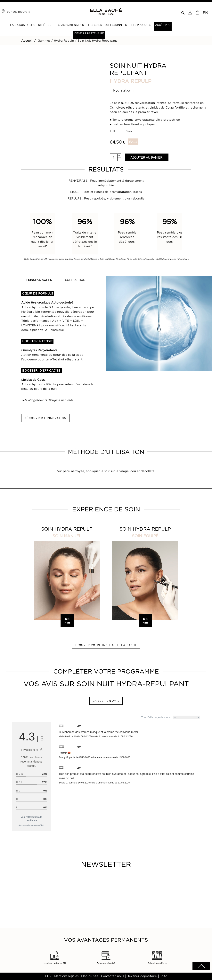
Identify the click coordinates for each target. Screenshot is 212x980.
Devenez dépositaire (142, 976)
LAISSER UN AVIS (106, 701)
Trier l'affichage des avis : (171, 717)
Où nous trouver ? (16, 11)
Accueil (27, 41)
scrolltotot (201, 966)
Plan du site (90, 976)
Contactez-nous (112, 976)
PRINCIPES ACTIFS (39, 280)
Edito (163, 976)
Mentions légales (66, 976)
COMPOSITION (75, 280)
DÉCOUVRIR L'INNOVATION (45, 418)
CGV (48, 976)
